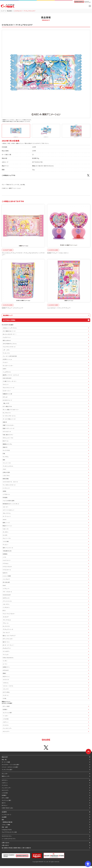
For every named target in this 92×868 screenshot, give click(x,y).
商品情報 (9, 11)
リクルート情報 (6, 825)
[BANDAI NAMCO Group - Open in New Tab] (16, 856)
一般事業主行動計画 (7, 822)
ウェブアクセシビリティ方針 (9, 832)
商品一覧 (4, 759)
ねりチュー (5, 805)
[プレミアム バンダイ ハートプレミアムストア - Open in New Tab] (54, 855)
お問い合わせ (5, 845)
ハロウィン (5, 783)
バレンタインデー (6, 788)
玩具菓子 (4, 795)
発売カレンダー (6, 776)
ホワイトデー (5, 790)
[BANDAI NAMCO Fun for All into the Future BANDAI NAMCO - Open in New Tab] (82, 2)
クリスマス (5, 785)
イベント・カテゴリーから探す (10, 767)
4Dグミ (4, 803)
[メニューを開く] (90, 6)
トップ (3, 11)
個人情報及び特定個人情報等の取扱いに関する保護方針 (16, 848)
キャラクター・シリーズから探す (11, 765)
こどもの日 (5, 793)
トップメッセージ (6, 814)
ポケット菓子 (5, 798)
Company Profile (7, 830)
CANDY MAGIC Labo (7, 808)
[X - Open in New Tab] (88, 176)
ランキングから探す (7, 770)
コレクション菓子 (6, 800)
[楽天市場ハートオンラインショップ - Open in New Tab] (37, 856)
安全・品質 (5, 827)
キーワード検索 (6, 762)
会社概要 (4, 817)
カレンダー (5, 774)
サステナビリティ (7, 836)
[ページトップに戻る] (88, 752)
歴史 (3, 820)
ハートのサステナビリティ (9, 839)
